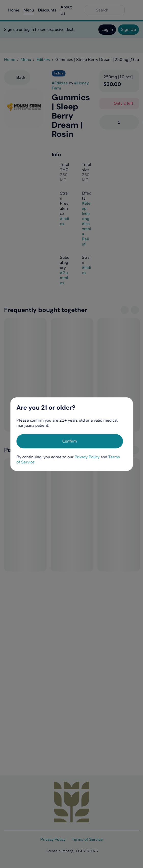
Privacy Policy (87, 457)
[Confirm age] (70, 441)
